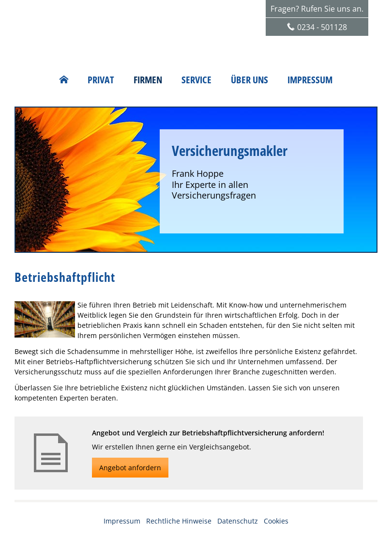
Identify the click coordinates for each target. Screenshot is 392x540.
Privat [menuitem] (101, 80)
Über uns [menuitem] (249, 80)
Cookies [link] (276, 521)
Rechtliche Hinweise (179, 521)
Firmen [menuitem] (148, 80)
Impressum (122, 521)
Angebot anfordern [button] (130, 468)
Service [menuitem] (196, 80)
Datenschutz (238, 521)
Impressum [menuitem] (310, 80)
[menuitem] (64, 80)
